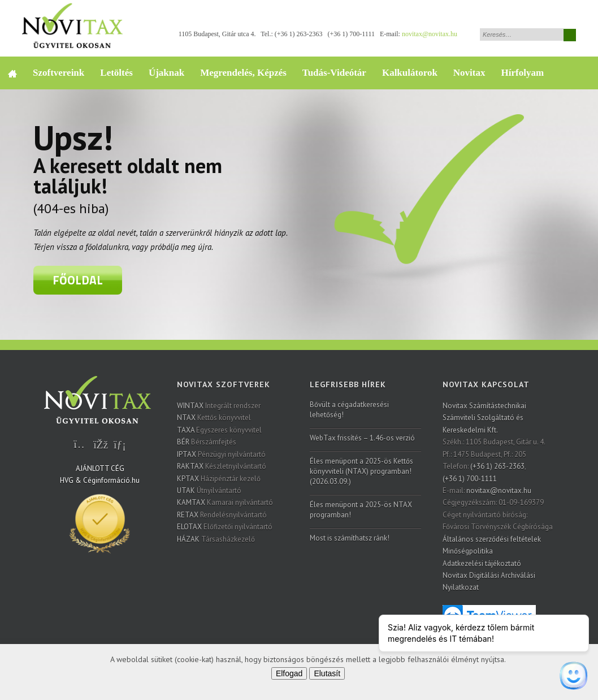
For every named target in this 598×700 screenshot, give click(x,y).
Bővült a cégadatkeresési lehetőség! (349, 410)
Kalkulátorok (410, 73)
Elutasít (327, 673)
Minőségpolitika (468, 551)
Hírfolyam (523, 73)
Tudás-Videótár (334, 73)
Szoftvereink (58, 73)
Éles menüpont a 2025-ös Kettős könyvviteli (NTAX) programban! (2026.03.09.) (361, 471)
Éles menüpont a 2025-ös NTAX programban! (361, 510)
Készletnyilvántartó (222, 466)
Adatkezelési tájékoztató (482, 563)
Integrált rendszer (219, 406)
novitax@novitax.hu (430, 34)
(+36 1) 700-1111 (351, 34)
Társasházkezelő (216, 539)
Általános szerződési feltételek (492, 539)
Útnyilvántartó (209, 491)
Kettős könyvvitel (214, 418)
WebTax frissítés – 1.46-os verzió (362, 438)
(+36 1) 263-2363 (299, 34)
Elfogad (289, 673)
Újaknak (166, 73)
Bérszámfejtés (207, 442)
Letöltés (116, 73)
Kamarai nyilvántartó (225, 502)
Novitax (469, 73)
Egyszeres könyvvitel (219, 430)
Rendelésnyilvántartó (222, 515)
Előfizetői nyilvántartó (225, 527)
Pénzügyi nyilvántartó (221, 454)
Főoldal (78, 280)
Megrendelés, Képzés (243, 73)
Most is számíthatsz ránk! (350, 538)
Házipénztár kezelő (219, 479)
